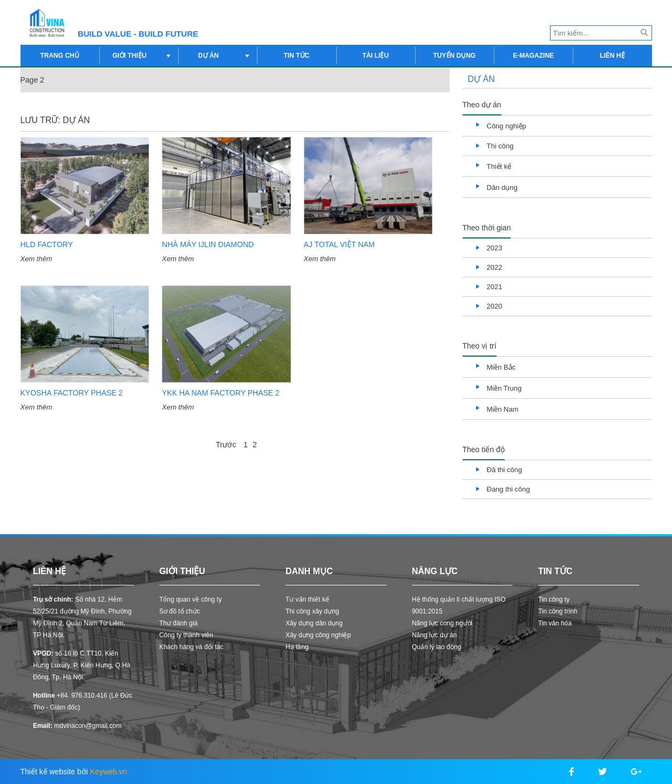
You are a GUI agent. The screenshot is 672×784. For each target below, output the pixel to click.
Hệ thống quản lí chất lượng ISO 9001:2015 (459, 605)
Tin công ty (554, 599)
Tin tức (297, 56)
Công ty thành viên (186, 635)
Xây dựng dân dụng (314, 623)
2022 (495, 267)
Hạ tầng (297, 647)
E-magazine (533, 56)
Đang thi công (508, 489)
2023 (495, 248)
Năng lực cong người (442, 623)
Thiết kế (499, 166)
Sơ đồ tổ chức (180, 611)
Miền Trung (504, 388)
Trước (226, 445)
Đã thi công (505, 470)
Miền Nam (503, 409)
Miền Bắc (501, 367)
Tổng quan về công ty (191, 599)
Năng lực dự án (434, 635)
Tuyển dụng (455, 56)
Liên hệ (612, 56)
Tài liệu (375, 56)
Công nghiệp (507, 126)
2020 (495, 306)
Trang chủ (59, 56)
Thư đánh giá (178, 623)
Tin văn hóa (555, 623)
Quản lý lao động (436, 647)
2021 (495, 287)
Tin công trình (558, 611)
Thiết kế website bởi (74, 772)
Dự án (225, 56)
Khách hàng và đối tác (191, 647)
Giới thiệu (142, 56)
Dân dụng (502, 188)
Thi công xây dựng (312, 611)
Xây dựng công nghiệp (318, 635)
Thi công (500, 146)
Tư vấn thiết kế (307, 599)
